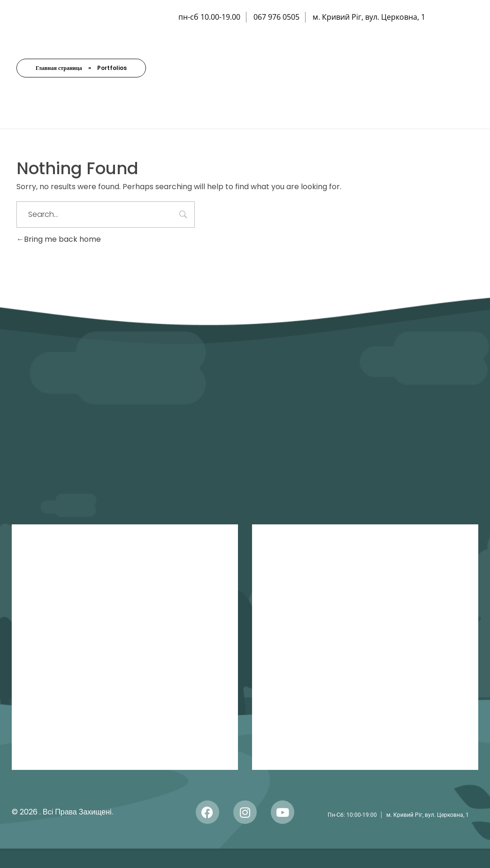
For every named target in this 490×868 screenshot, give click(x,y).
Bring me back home (59, 239)
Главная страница (59, 68)
